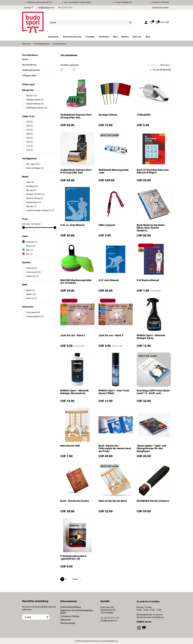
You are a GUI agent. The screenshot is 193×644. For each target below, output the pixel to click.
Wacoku (31, 206)
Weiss (31, 246)
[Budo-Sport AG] (33, 22)
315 (29, 146)
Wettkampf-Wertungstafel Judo (113, 171)
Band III (31, 298)
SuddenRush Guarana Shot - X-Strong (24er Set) (77, 171)
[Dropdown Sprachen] (29, 8)
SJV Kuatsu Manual (148, 280)
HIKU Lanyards (107, 225)
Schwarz (32, 242)
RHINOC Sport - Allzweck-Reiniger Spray (151, 337)
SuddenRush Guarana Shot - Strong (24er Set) (77, 116)
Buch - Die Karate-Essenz (75, 501)
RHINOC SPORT (35, 194)
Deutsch (32, 268)
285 (29, 134)
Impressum (66, 620)
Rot (29, 254)
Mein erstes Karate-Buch (113, 501)
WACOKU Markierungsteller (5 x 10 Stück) (76, 282)
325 (29, 150)
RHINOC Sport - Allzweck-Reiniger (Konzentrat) (75, 392)
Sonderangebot (35, 316)
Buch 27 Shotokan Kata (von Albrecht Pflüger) (153, 171)
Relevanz (166, 65)
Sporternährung (29, 65)
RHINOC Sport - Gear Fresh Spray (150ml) (114, 392)
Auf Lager (33, 164)
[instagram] (139, 630)
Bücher (25, 59)
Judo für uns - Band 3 (111, 335)
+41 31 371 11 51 (65, 8)
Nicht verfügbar (35, 168)
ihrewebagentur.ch (111, 641)
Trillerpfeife (144, 115)
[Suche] (130, 22)
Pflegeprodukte (29, 76)
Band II (31, 294)
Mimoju (31, 190)
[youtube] (144, 630)
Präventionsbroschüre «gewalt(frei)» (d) (73, 557)
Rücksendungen (68, 623)
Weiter (77, 579)
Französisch (33, 272)
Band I (31, 290)
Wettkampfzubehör (31, 70)
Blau (30, 250)
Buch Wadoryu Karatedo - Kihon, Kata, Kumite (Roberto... (151, 228)
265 (29, 126)
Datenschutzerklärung (70, 607)
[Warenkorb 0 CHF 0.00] (162, 22)
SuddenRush (34, 202)
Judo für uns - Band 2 (73, 335)
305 (29, 142)
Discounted (33, 312)
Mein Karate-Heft (70, 446)
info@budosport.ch (46, 8)
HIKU (30, 182)
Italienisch (33, 276)
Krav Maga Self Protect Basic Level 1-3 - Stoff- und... (153, 392)
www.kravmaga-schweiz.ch (40, 210)
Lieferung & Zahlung (70, 616)
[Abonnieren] (47, 617)
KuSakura (32, 186)
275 (29, 130)
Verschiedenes (30, 55)
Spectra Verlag (35, 198)
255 (29, 122)
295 (29, 138)
